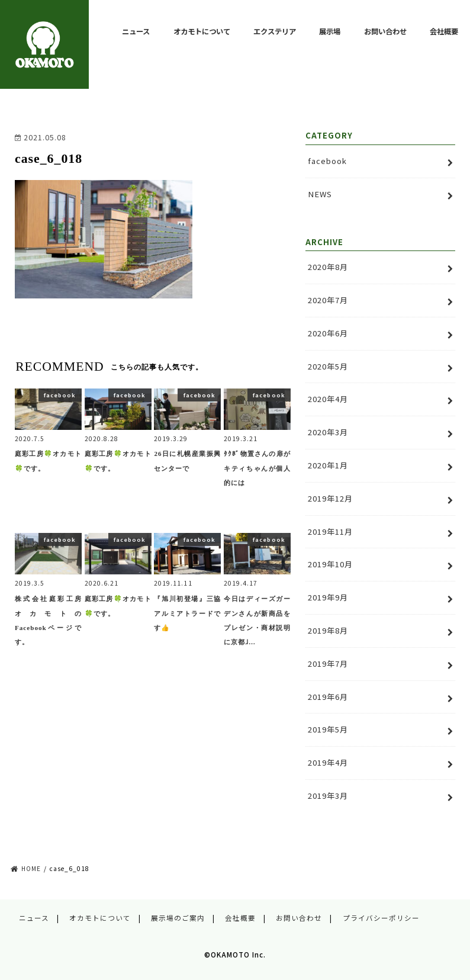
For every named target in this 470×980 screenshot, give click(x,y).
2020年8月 (328, 267)
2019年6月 (328, 697)
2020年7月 (328, 300)
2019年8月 (328, 630)
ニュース (136, 31)
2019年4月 (328, 762)
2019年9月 (328, 597)
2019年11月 (330, 531)
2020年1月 (328, 465)
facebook (327, 161)
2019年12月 (330, 498)
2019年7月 (328, 663)
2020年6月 (328, 333)
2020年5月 (328, 366)
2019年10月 (330, 564)
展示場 (330, 31)
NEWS (320, 194)
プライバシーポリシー (381, 918)
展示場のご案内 (178, 918)
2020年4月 (328, 399)
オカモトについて (202, 31)
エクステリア (275, 31)
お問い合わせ (385, 31)
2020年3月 (328, 432)
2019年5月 (328, 729)
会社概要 (444, 31)
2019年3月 (328, 796)
